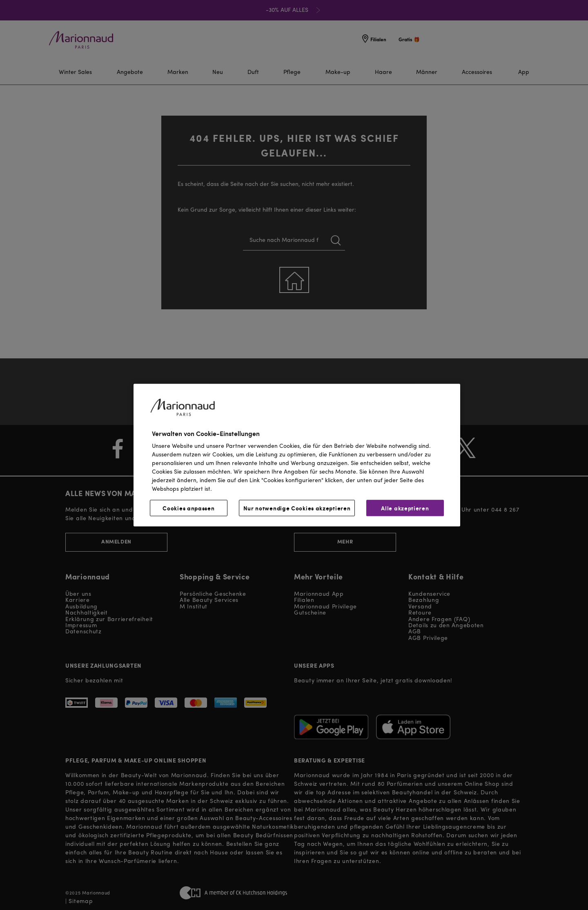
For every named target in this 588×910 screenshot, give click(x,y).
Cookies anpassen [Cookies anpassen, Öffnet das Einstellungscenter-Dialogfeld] (188, 508)
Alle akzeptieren (405, 508)
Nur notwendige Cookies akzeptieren (297, 508)
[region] (297, 455)
